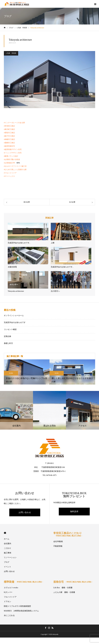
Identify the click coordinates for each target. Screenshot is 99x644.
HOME (5, 533)
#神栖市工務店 (9, 139)
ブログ (7, 562)
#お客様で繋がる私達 (12, 159)
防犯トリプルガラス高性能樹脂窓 (17, 606)
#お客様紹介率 (9, 163)
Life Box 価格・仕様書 (63, 588)
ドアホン (7, 602)
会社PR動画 (58, 541)
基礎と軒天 (8, 343)
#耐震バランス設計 (11, 156)
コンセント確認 (10, 329)
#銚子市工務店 (9, 136)
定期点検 (7, 336)
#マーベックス (9, 176)
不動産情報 (58, 546)
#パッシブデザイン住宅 (13, 153)
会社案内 (7, 544)
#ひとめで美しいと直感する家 (15, 170)
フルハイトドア (10, 597)
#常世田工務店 (9, 126)
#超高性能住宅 (9, 146)
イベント (7, 567)
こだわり (7, 548)
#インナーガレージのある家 (14, 123)
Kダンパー (8, 592)
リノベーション (10, 557)
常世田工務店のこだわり (68, 534)
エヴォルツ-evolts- (11, 588)
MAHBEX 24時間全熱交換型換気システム (21, 611)
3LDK (11, 373)
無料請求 (74, 511)
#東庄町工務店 (9, 129)
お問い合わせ (25, 512)
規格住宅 (73, 582)
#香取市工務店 (9, 133)
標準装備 (24, 582)
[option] (27, 372)
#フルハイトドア (10, 173)
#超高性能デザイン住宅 (13, 149)
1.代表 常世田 (11, 53)
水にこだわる (9, 615)
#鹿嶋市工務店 (9, 143)
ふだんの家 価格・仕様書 (64, 592)
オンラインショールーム (14, 315)
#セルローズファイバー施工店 (15, 166)
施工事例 (7, 553)
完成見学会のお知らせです (15, 322)
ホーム (7, 539)
